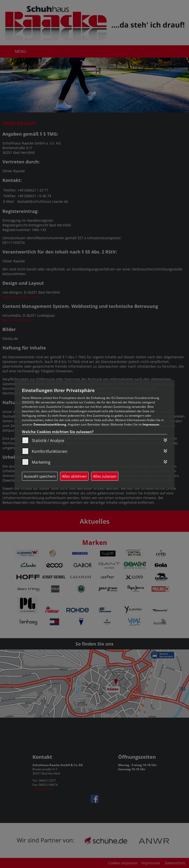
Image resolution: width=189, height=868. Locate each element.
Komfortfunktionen (50, 451)
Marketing (41, 462)
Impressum (151, 424)
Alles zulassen (105, 476)
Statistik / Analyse (48, 441)
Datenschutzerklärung (50, 424)
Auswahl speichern (40, 476)
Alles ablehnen (74, 476)
